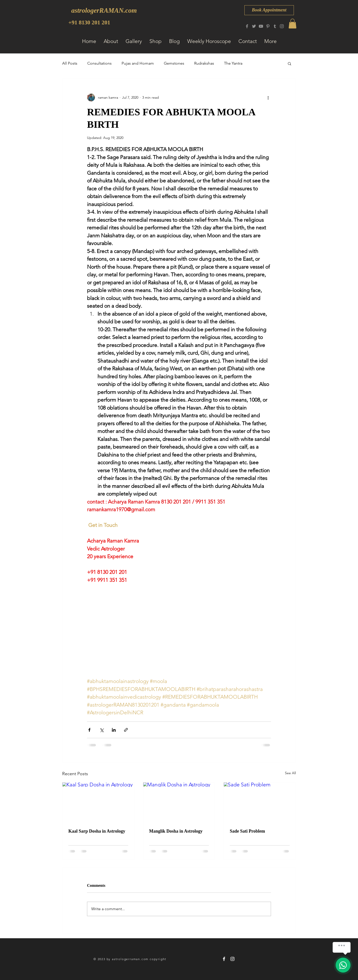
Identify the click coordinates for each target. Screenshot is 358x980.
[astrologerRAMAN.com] (104, 11)
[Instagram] (282, 26)
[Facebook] (247, 26)
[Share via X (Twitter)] (102, 730)
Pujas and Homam (138, 63)
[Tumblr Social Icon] (275, 26)
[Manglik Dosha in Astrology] (179, 803)
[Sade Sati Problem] (260, 803)
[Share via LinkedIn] (114, 730)
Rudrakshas (204, 63)
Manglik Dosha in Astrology (176, 831)
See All (290, 773)
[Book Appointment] (269, 10)
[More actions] (268, 97)
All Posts (70, 63)
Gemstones (174, 63)
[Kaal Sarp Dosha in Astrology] (98, 803)
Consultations (99, 63)
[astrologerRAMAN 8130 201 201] (224, 959)
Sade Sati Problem (247, 831)
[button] (292, 23)
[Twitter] (254, 26)
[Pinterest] (268, 26)
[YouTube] (261, 26)
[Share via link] (126, 730)
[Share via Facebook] (89, 730)
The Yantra (233, 63)
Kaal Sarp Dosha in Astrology (97, 831)
